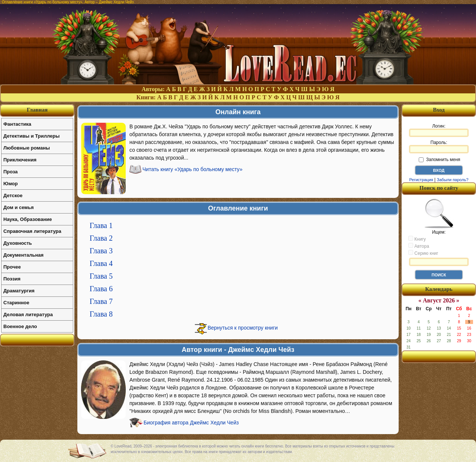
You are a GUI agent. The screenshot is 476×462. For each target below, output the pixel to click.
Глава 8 (101, 314)
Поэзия (12, 279)
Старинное (16, 303)
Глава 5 (101, 276)
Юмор (11, 184)
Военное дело (20, 326)
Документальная (23, 255)
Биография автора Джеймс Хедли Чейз (191, 423)
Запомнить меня (439, 160)
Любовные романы (27, 148)
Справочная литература (32, 231)
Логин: (439, 130)
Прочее (12, 267)
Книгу (417, 239)
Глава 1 (101, 225)
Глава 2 (101, 238)
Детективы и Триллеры (31, 136)
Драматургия (19, 291)
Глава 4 (101, 263)
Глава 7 (101, 301)
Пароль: (439, 147)
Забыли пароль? (453, 180)
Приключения (20, 160)
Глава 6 (101, 289)
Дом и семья (19, 207)
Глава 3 (101, 251)
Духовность (18, 243)
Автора (419, 246)
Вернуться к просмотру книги (243, 328)
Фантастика (17, 124)
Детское (13, 195)
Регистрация (421, 180)
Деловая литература (28, 315)
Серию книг (423, 253)
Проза (11, 172)
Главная (37, 110)
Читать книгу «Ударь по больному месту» (192, 169)
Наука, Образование (28, 219)
